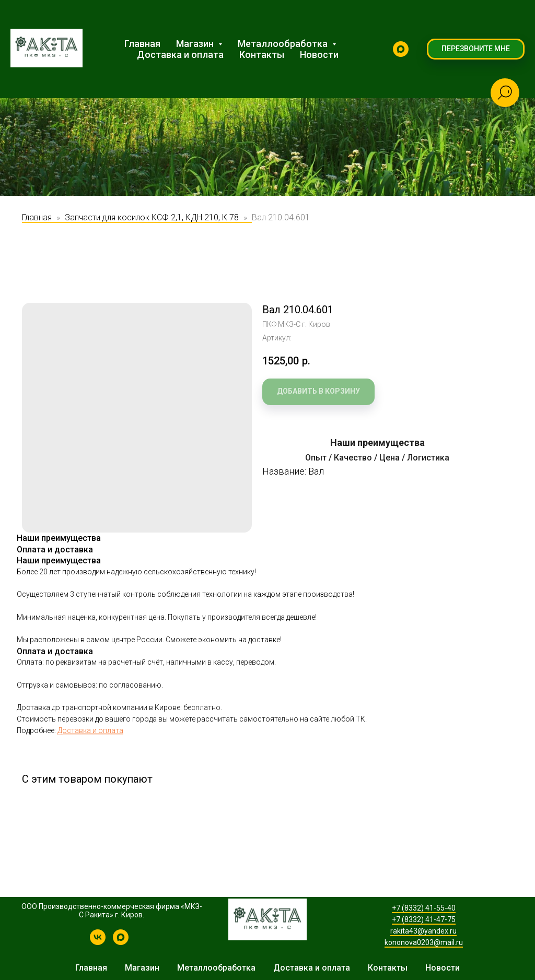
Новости (319, 55)
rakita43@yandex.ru (423, 931)
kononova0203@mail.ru (424, 942)
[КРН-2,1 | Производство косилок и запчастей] (98, 942)
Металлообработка (216, 968)
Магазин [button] (196, 44)
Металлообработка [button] (284, 44)
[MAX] (401, 49)
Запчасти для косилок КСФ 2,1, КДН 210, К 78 (152, 217)
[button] (476, 49)
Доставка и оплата (180, 55)
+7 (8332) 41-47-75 (424, 919)
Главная (142, 44)
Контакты (262, 55)
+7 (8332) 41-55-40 (424, 908)
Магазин (142, 968)
